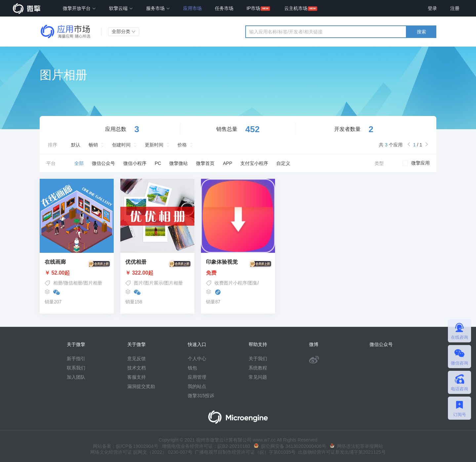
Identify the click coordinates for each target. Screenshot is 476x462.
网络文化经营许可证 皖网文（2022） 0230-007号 (141, 452)
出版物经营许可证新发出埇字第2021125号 (340, 452)
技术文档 (137, 368)
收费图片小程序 (231, 283)
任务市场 (224, 8)
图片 (139, 283)
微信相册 (73, 283)
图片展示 (154, 283)
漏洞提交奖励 (141, 386)
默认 (76, 145)
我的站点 (197, 386)
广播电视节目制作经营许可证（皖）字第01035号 (244, 452)
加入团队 (76, 377)
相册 (58, 283)
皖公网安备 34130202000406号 (290, 446)
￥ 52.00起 (77, 273)
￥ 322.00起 (157, 273)
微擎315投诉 (201, 396)
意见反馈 (137, 359)
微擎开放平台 (79, 8)
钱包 (192, 368)
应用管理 (197, 377)
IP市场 (253, 8)
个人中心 (197, 359)
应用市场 (192, 8)
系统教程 (258, 368)
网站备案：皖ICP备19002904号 (126, 446)
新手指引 (76, 359)
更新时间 (154, 145)
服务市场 (158, 8)
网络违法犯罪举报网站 (357, 446)
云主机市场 (296, 8)
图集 (253, 283)
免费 (238, 273)
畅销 (93, 145)
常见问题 (258, 377)
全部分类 (124, 31)
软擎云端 (121, 8)
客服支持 (137, 377)
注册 (455, 8)
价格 (182, 145)
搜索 (421, 32)
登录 (432, 8)
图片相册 (93, 283)
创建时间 (121, 145)
